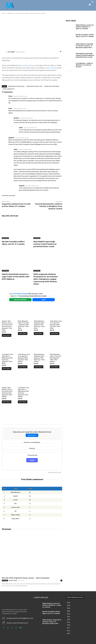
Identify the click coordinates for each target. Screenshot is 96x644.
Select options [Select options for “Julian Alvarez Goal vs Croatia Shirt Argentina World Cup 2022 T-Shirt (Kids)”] (55, 334)
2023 (69, 611)
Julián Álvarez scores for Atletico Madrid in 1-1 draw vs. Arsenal (85, 27)
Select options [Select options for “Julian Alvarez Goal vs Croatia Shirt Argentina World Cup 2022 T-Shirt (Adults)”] (23, 367)
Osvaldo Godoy (13, 580)
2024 (69, 608)
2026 (69, 602)
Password (32, 448)
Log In (44, 300)
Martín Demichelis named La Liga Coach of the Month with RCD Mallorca (16, 277)
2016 (69, 631)
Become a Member (20, 300)
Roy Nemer (11, 52)
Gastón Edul (50, 68)
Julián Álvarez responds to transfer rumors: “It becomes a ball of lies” (84, 46)
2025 (69, 605)
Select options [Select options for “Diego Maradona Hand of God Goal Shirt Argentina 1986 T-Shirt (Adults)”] (55, 367)
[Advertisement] (32, 32)
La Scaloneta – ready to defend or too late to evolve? (84, 65)
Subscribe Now (32, 435)
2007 (69, 633)
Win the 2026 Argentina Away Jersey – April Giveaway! (26, 578)
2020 (69, 619)
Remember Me (32, 455)
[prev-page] (67, 71)
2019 (69, 622)
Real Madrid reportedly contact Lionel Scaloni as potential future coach (46, 244)
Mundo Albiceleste (9, 89)
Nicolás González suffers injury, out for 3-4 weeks (14, 243)
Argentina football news (16, 86)
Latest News (5, 238)
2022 (69, 614)
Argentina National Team (34, 86)
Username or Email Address (32, 442)
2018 (69, 625)
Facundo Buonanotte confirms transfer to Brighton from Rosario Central (49, 206)
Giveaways (5, 580)
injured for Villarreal (28, 65)
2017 (69, 628)
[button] (92, 2)
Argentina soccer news (52, 86)
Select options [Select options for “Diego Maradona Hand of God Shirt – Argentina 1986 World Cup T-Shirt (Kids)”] (23, 334)
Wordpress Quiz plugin (55, 472)
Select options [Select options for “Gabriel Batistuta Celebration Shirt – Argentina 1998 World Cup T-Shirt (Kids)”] (39, 334)
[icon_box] (15, 623)
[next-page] (70, 71)
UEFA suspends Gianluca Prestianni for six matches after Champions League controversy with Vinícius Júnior (46, 279)
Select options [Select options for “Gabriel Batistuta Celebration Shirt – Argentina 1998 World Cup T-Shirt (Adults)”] (39, 367)
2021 (69, 617)
